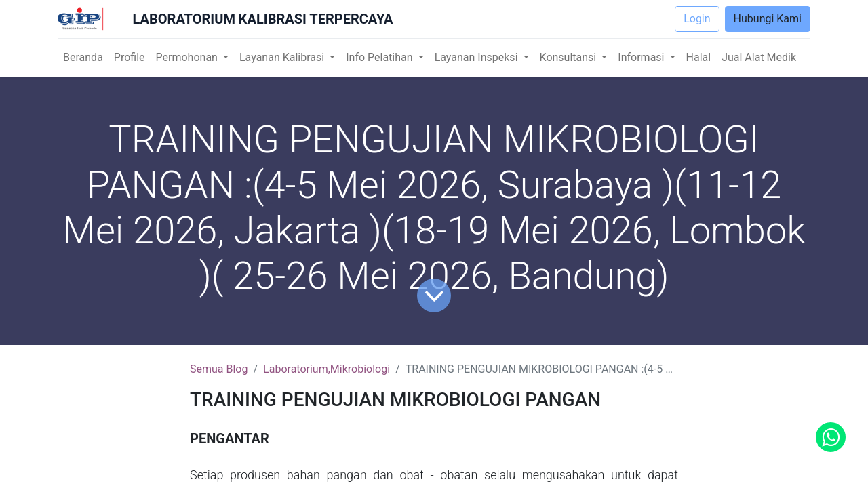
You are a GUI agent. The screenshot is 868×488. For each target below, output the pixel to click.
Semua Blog (219, 369)
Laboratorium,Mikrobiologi (327, 369)
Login (697, 19)
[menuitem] (83, 58)
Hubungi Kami (768, 19)
